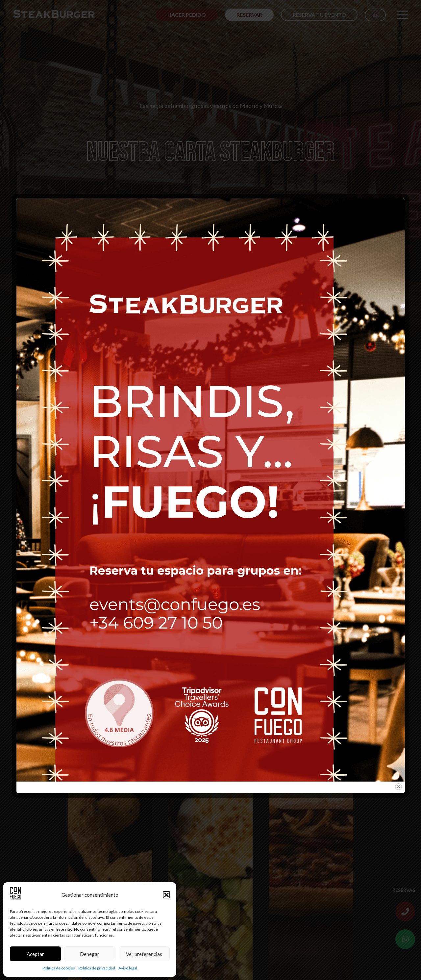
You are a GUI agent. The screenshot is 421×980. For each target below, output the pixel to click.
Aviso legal (128, 968)
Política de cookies (59, 968)
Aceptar (35, 954)
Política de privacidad (97, 968)
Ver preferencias (144, 954)
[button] (166, 895)
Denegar (90, 954)
